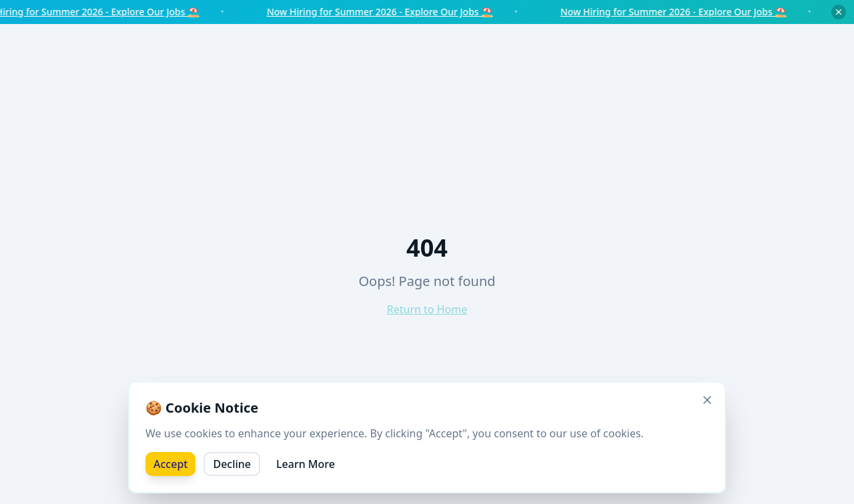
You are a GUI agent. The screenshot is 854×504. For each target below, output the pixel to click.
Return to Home (427, 309)
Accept (170, 464)
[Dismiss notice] (839, 12)
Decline (232, 464)
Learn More (306, 464)
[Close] (707, 400)
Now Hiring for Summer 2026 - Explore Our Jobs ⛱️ (387, 12)
